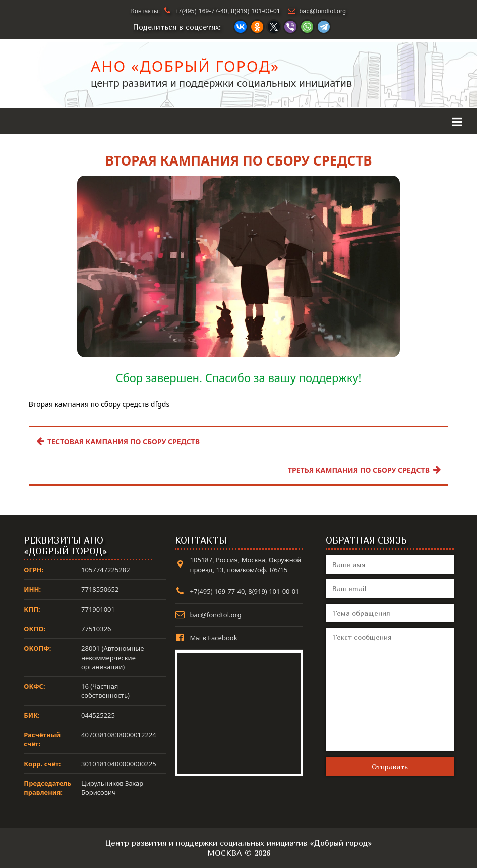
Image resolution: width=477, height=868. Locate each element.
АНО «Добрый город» (186, 69)
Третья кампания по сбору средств (364, 470)
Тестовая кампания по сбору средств (118, 441)
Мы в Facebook (214, 638)
